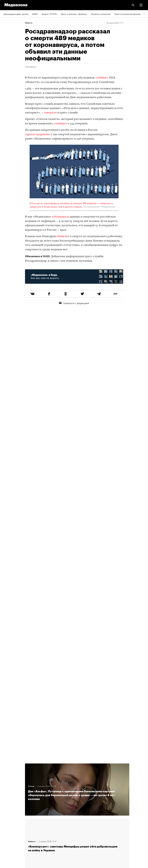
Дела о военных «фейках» (74, 14)
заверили (50, 113)
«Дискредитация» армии (16, 14)
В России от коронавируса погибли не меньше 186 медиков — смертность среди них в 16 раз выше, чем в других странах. (71, 205)
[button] (141, 5)
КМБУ (35, 14)
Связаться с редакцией (74, 303)
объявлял (63, 236)
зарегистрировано (38, 134)
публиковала (60, 217)
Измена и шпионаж (101, 14)
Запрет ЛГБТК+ (49, 14)
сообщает (102, 78)
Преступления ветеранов (127, 14)
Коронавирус (31, 67)
